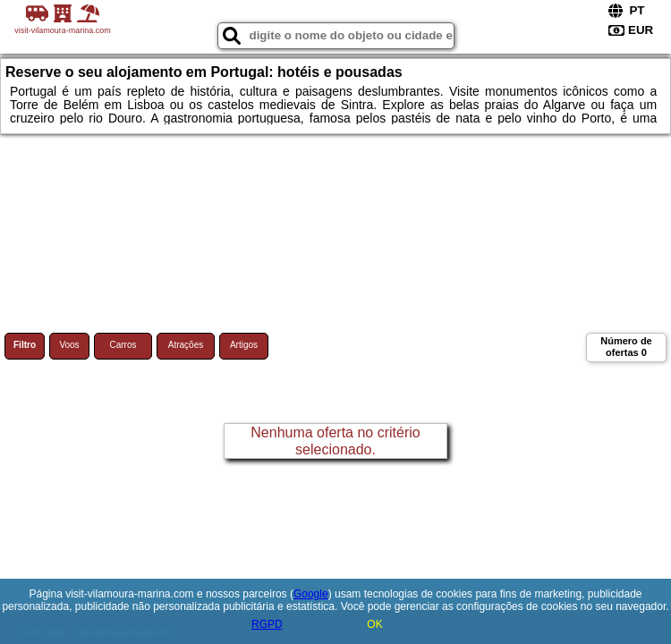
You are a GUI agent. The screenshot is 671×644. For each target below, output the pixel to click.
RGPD (267, 624)
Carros (123, 345)
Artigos (244, 345)
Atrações (186, 345)
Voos (69, 345)
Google (311, 594)
